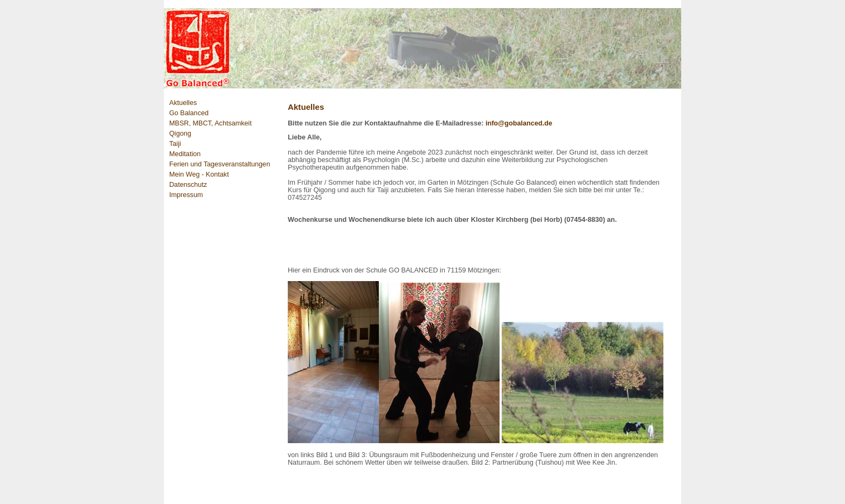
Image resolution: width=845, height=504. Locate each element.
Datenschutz (188, 185)
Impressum (186, 195)
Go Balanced (189, 113)
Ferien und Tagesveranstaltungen (220, 164)
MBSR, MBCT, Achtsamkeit (210, 123)
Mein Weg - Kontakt (199, 174)
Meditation (185, 154)
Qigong (180, 134)
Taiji (175, 144)
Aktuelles (183, 103)
